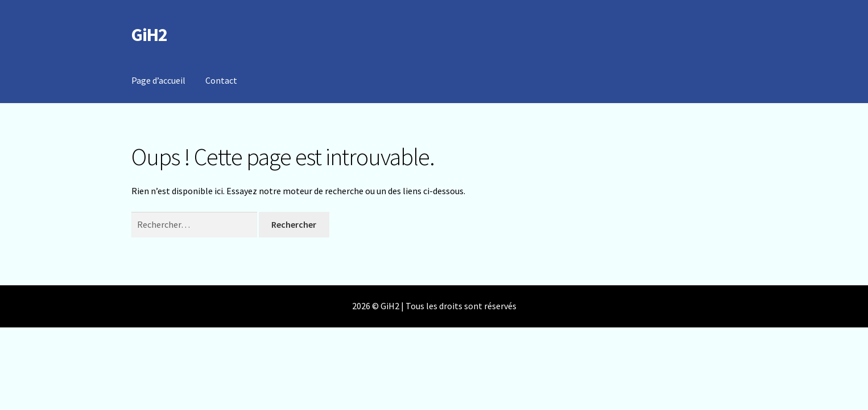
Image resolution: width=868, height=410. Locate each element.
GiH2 (149, 35)
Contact (221, 80)
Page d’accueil (158, 80)
